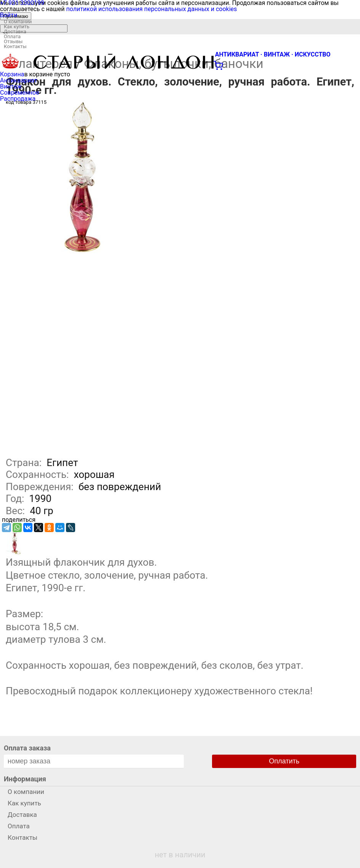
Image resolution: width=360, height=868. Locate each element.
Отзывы (13, 41)
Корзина (12, 74)
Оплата (12, 36)
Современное (20, 93)
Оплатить (284, 761)
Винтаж (11, 86)
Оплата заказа (27, 748)
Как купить (17, 27)
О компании (18, 22)
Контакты (15, 46)
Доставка (15, 31)
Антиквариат (19, 80)
